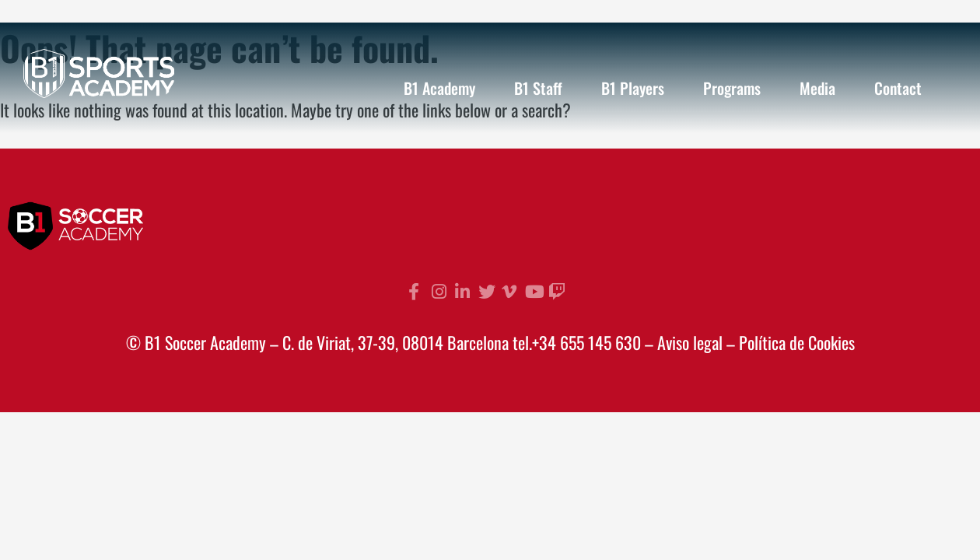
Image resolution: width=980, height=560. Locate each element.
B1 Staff (538, 88)
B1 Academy (439, 88)
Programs (732, 88)
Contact (898, 88)
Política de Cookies (797, 342)
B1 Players (633, 88)
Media (817, 88)
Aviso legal (690, 342)
